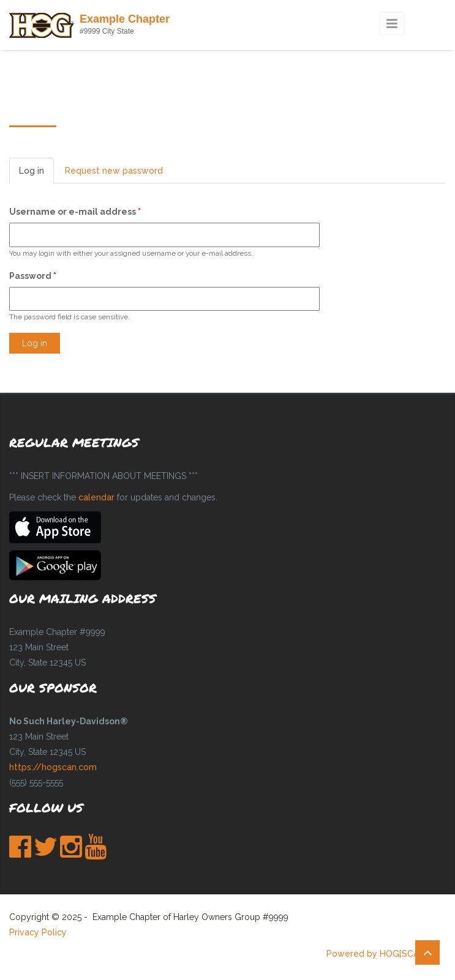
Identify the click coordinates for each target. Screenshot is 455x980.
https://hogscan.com (53, 767)
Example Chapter (125, 19)
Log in (36, 174)
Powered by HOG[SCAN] (377, 954)
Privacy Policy (38, 932)
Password (33, 276)
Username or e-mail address (75, 212)
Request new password (114, 171)
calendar (96, 497)
